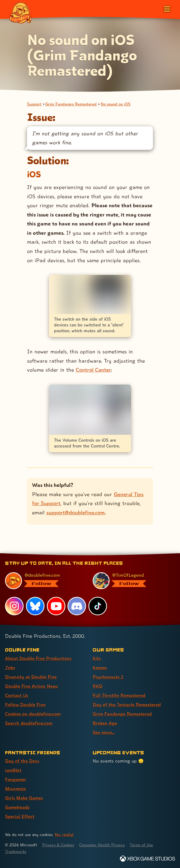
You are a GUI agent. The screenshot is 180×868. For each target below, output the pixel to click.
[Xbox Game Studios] (147, 859)
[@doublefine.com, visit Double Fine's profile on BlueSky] (43, 581)
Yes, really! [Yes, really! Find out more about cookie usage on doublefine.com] (64, 835)
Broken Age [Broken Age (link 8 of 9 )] (105, 723)
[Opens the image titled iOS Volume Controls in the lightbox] (90, 410)
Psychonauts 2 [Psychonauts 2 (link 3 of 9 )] (108, 677)
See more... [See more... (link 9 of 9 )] (104, 732)
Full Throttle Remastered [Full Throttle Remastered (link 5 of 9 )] (119, 695)
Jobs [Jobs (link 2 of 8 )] (10, 668)
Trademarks (16, 851)
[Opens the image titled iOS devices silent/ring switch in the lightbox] (90, 295)
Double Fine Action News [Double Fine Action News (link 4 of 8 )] (31, 686)
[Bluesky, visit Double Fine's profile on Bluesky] (35, 606)
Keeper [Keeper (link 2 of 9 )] (100, 668)
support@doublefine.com (76, 513)
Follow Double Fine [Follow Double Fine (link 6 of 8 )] (25, 705)
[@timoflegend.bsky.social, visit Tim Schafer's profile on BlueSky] (130, 581)
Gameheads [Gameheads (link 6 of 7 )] (17, 807)
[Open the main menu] (166, 8)
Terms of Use (143, 845)
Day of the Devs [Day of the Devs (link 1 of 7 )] (22, 761)
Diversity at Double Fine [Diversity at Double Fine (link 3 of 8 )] (31, 677)
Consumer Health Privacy (103, 845)
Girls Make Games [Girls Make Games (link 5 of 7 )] (24, 798)
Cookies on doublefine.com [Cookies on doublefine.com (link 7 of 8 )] (33, 714)
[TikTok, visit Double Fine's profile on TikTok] (98, 606)
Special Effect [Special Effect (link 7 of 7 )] (20, 816)
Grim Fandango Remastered (71, 104)
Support (34, 104)
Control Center (93, 370)
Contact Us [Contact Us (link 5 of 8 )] (17, 695)
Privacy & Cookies (59, 845)
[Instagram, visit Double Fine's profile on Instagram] (14, 606)
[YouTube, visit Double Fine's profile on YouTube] (56, 606)
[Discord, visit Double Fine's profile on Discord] (77, 606)
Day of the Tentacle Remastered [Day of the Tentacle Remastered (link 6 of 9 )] (127, 705)
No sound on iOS (116, 104)
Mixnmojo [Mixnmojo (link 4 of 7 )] (16, 789)
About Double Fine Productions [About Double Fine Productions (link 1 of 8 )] (38, 658)
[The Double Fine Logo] (20, 12)
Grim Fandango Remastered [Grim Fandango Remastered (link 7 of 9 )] (122, 714)
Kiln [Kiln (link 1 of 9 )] (97, 658)
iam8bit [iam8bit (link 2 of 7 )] (13, 770)
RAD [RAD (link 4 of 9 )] (98, 686)
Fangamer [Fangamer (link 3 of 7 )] (16, 779)
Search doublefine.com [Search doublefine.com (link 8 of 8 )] (29, 723)
